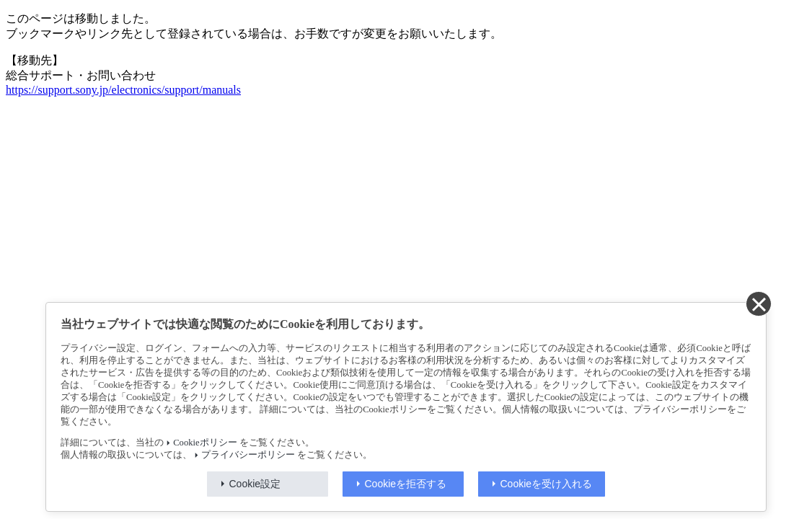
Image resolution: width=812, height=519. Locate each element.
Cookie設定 (255, 484)
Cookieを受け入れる (547, 484)
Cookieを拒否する (406, 484)
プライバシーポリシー (248, 455)
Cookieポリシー (205, 443)
